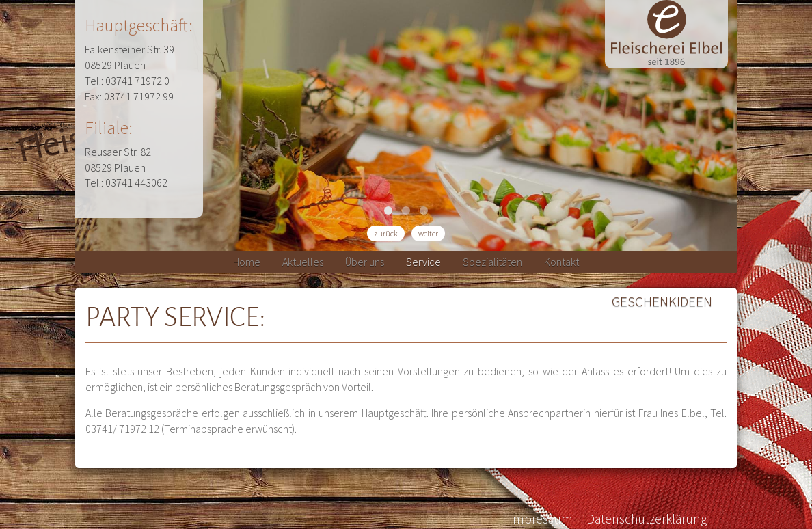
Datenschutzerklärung (647, 519)
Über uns (365, 262)
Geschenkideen (662, 301)
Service (423, 262)
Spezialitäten (492, 262)
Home (247, 262)
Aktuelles (303, 262)
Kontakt (561, 262)
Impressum (541, 519)
